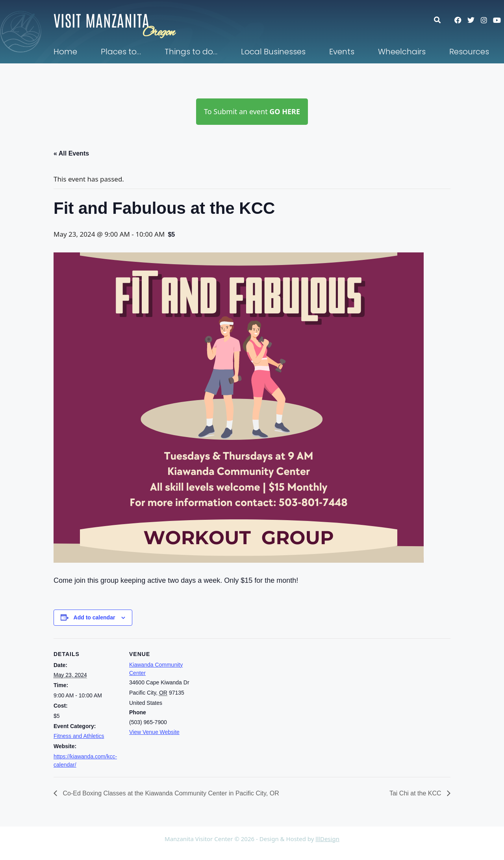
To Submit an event (252, 111)
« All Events (71, 153)
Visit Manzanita (102, 20)
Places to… (121, 52)
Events (342, 52)
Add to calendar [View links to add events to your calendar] (94, 617)
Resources (469, 52)
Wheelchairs (402, 52)
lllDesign (327, 839)
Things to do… (191, 52)
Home (65, 52)
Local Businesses (273, 52)
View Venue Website (154, 732)
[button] (441, 20)
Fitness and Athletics (79, 736)
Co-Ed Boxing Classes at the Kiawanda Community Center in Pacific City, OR (170, 793)
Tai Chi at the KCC (416, 793)
